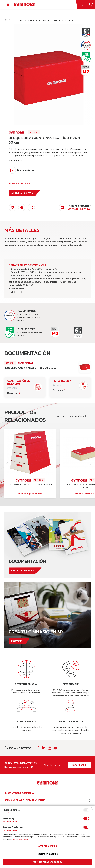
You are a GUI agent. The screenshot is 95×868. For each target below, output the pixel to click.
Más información (10, 813)
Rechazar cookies (48, 854)
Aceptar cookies (48, 846)
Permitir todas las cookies (48, 862)
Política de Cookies (20, 839)
